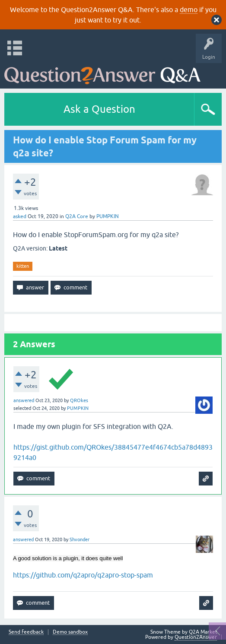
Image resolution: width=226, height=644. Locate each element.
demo (189, 10)
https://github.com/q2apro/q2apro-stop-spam (83, 575)
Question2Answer (196, 637)
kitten (23, 266)
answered (24, 400)
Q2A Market (203, 632)
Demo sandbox (70, 632)
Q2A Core (77, 216)
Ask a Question (99, 109)
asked (20, 216)
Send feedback (26, 632)
